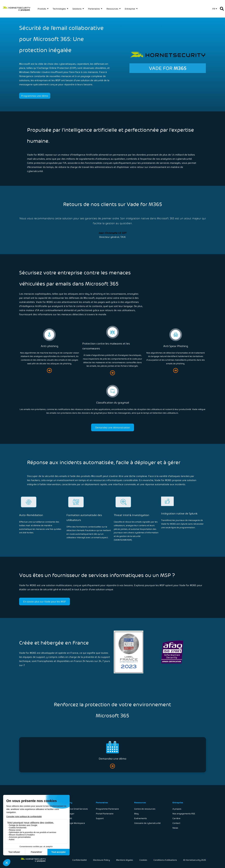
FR (214, 9)
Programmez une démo (35, 96)
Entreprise (130, 9)
